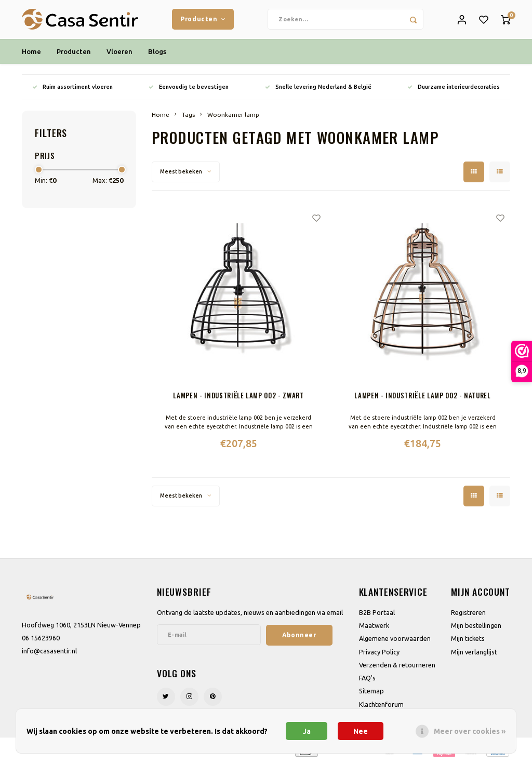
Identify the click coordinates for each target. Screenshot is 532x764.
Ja (307, 731)
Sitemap (371, 694)
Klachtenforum (381, 707)
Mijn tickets (468, 641)
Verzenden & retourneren (397, 667)
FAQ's (367, 680)
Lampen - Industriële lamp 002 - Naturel (422, 398)
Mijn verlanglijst (474, 654)
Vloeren (119, 54)
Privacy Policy (379, 654)
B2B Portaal (377, 615)
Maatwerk (374, 628)
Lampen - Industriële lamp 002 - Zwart (238, 398)
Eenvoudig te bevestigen (189, 89)
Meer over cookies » (470, 731)
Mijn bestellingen (476, 628)
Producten (203, 20)
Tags (188, 117)
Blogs (157, 54)
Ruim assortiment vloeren (72, 89)
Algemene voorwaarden (395, 641)
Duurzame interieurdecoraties (454, 89)
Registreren (468, 615)
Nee (361, 731)
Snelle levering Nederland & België (318, 89)
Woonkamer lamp (233, 117)
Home (31, 54)
